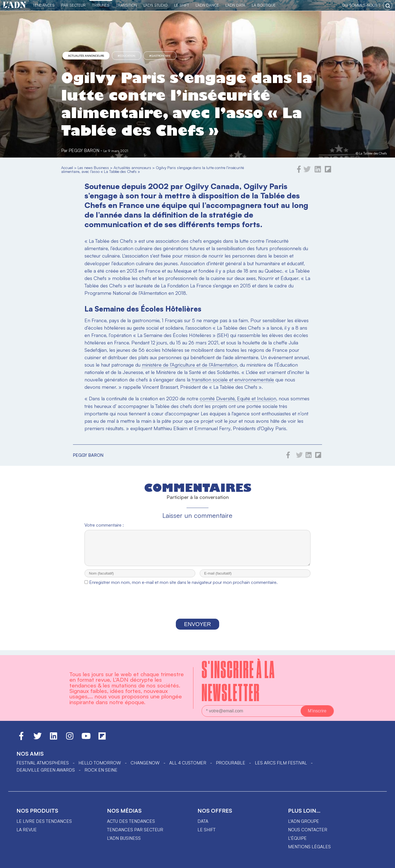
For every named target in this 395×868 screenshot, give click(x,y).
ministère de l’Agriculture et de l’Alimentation (190, 365)
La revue (27, 830)
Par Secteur (73, 5)
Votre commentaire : (104, 525)
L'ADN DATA (235, 5)
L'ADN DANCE (207, 5)
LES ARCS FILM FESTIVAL (281, 763)
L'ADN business (124, 838)
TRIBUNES (101, 5)
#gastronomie (160, 56)
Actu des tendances (131, 821)
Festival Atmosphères (43, 763)
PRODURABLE (231, 763)
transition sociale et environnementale (232, 379)
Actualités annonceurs (86, 56)
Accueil (67, 168)
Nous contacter (308, 830)
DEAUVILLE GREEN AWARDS (46, 770)
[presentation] (198, 608)
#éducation (126, 56)
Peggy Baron (84, 150)
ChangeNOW (145, 763)
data (203, 821)
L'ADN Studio (156, 5)
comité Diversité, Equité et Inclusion (238, 398)
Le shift (207, 830)
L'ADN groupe (304, 821)
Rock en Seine (101, 770)
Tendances (44, 5)
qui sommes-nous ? (361, 5)
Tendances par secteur (135, 830)
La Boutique (264, 5)
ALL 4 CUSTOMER (188, 763)
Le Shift (182, 5)
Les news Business (93, 168)
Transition (126, 5)
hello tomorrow (100, 763)
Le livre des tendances (44, 821)
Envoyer (198, 629)
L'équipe (297, 838)
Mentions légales (309, 847)
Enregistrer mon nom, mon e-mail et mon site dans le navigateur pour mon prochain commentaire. (183, 587)
